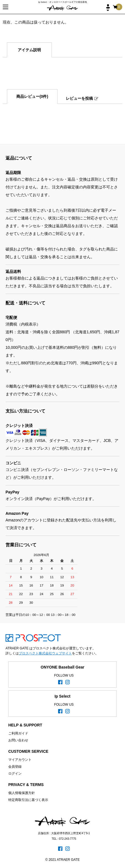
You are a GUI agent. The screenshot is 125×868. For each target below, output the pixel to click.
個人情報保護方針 (22, 793)
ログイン (15, 774)
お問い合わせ (18, 740)
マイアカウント (20, 760)
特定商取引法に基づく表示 (28, 800)
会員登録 (15, 767)
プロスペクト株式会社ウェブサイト (45, 653)
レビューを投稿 (79, 98)
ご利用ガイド (18, 733)
